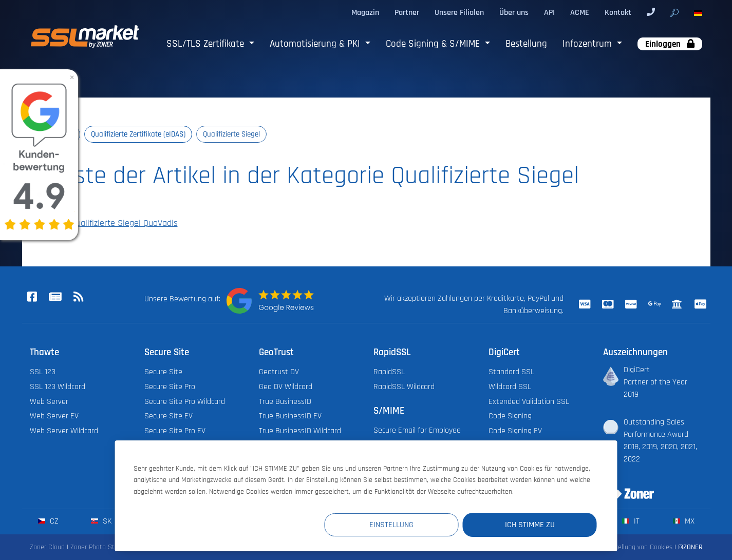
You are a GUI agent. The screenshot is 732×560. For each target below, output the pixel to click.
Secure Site (163, 372)
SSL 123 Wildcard (58, 387)
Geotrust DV (279, 372)
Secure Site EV (168, 416)
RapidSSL (389, 372)
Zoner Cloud (47, 547)
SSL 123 (43, 372)
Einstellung (408, 525)
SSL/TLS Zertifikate (207, 44)
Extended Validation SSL (529, 402)
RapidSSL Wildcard (404, 387)
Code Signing (510, 416)
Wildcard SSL (510, 387)
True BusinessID (285, 402)
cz (48, 521)
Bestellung (526, 44)
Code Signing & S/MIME (434, 44)
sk (101, 521)
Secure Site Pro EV (175, 431)
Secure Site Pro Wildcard (185, 402)
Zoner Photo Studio (99, 547)
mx (683, 521)
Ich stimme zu (535, 525)
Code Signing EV (515, 431)
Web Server (49, 402)
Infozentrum (588, 44)
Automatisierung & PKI (316, 44)
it (631, 521)
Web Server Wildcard (64, 431)
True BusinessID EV (290, 416)
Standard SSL (511, 372)
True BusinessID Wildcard (300, 431)
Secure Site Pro (170, 387)
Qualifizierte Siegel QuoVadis (118, 223)
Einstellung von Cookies (638, 547)
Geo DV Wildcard (286, 387)
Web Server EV (54, 416)
